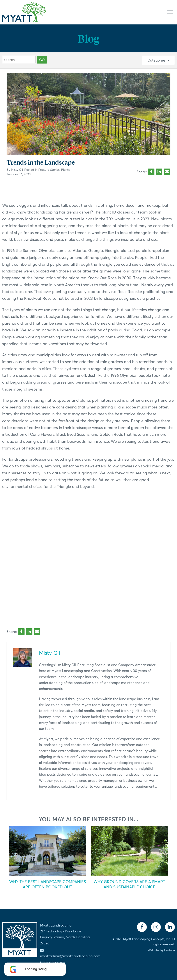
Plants (65, 170)
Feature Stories (49, 170)
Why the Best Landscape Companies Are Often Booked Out (48, 884)
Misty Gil (17, 170)
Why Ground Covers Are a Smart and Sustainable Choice (129, 884)
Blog (88, 38)
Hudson (169, 950)
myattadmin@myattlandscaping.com (70, 956)
